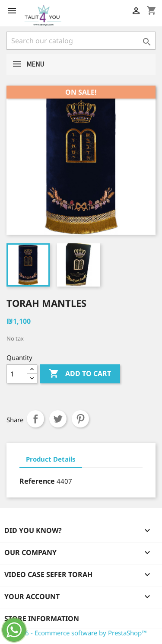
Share (35, 419)
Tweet (58, 419)
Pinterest (80, 419)
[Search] (81, 41)
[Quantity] (17, 374)
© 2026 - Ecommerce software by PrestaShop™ (77, 633)
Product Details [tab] (51, 459)
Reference (37, 481)
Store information (42, 618)
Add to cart (80, 374)
